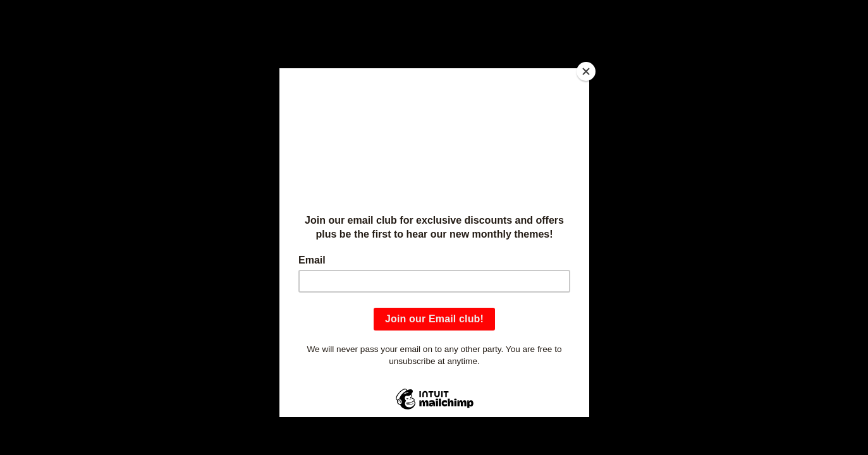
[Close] (586, 71)
